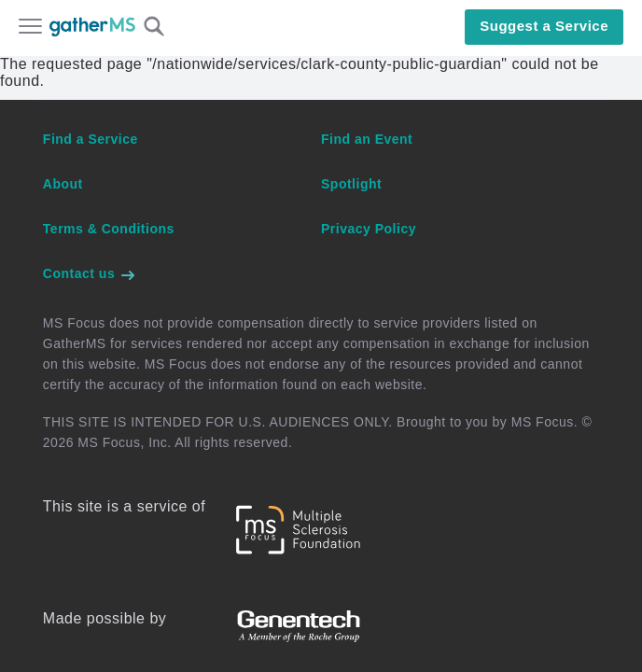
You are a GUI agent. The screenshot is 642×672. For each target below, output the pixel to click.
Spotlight (351, 184)
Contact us (90, 273)
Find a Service (91, 139)
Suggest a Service (544, 26)
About (63, 184)
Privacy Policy (369, 229)
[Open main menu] (30, 28)
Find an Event (367, 139)
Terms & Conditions (109, 229)
